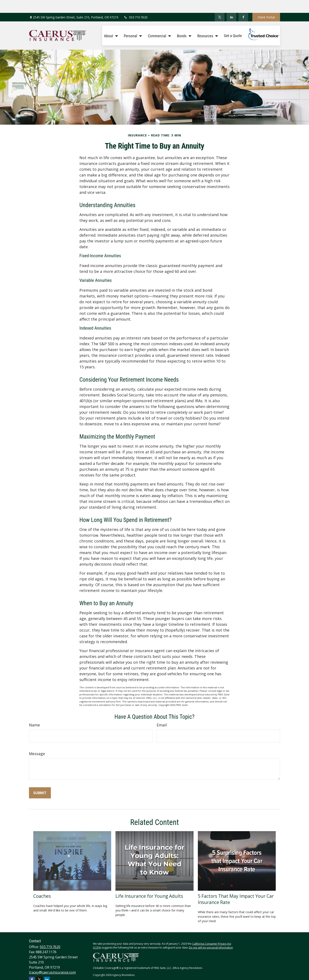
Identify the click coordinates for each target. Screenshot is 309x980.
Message (37, 741)
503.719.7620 (136, 4)
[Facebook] (243, 4)
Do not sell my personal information (211, 935)
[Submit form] (40, 780)
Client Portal (266, 4)
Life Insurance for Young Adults (149, 883)
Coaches (42, 883)
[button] (110, 23)
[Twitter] (220, 4)
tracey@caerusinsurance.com (52, 959)
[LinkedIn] (231, 4)
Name (34, 712)
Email (162, 712)
